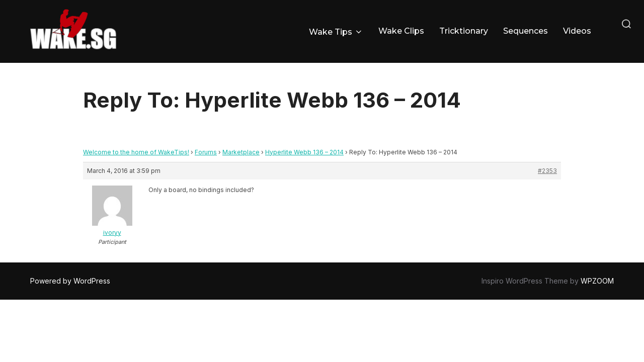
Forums (206, 152)
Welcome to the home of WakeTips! (136, 152)
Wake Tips (336, 32)
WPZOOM (597, 281)
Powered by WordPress (70, 281)
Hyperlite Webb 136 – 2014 (304, 152)
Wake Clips (401, 31)
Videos (577, 31)
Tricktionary (464, 31)
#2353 (547, 171)
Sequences (526, 31)
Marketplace (241, 152)
